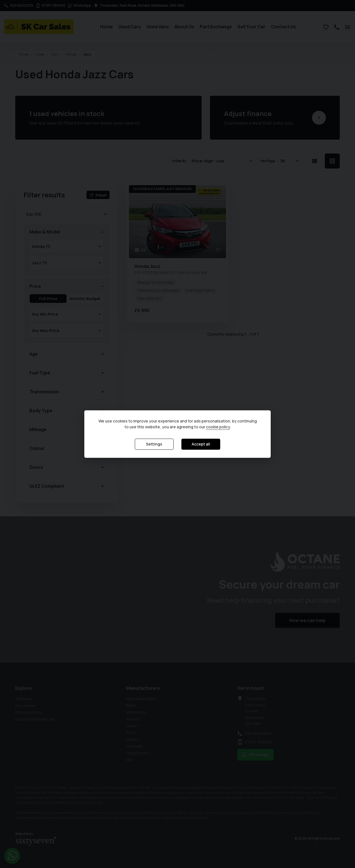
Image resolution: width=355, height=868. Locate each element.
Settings (154, 444)
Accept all (201, 444)
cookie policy (218, 427)
